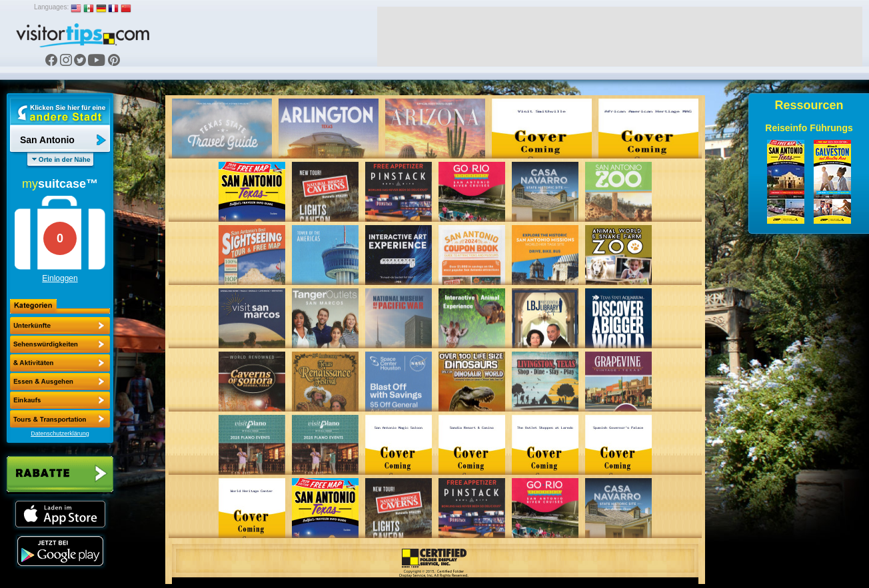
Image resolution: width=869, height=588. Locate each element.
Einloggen (60, 278)
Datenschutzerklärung (60, 434)
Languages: (51, 7)
